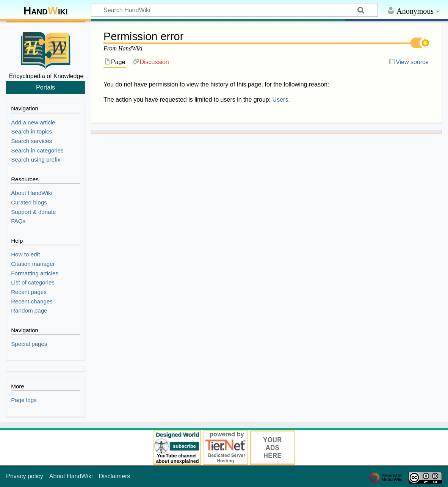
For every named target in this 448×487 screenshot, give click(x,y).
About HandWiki (71, 476)
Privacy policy (25, 476)
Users (280, 100)
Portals (45, 87)
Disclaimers (115, 476)
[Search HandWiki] (234, 10)
